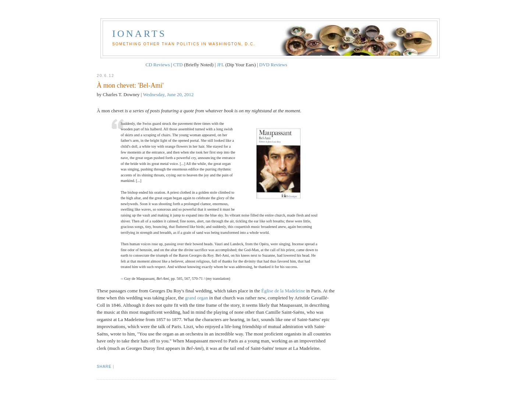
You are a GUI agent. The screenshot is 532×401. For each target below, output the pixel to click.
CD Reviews (157, 65)
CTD (178, 65)
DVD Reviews (273, 65)
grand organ (196, 298)
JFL (221, 65)
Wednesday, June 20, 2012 (168, 94)
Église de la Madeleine (283, 291)
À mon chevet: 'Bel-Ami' (130, 85)
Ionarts (139, 34)
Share (104, 367)
